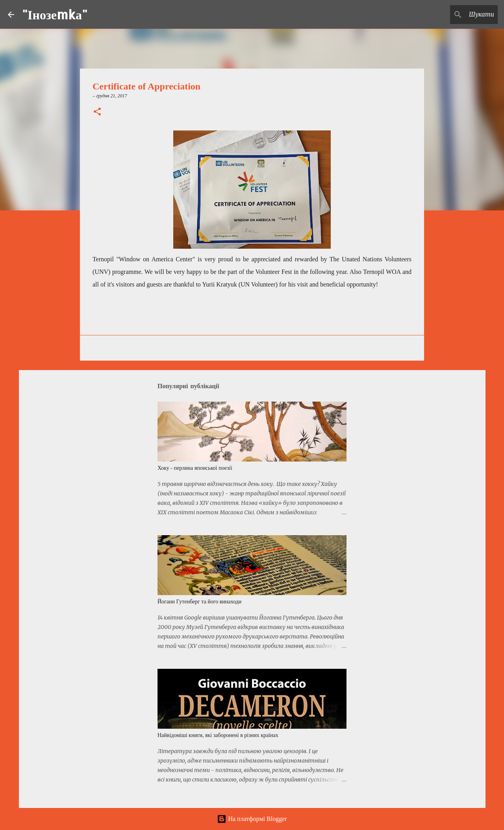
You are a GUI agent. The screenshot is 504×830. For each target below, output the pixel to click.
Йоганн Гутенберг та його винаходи (199, 602)
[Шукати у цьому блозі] (456, 15)
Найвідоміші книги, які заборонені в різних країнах (218, 735)
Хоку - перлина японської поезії (195, 468)
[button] (97, 112)
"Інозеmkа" (55, 14)
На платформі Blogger (252, 819)
